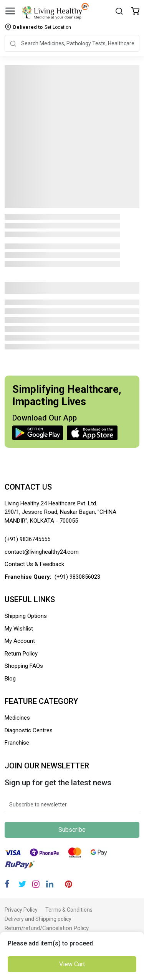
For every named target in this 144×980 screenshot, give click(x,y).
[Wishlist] (135, 12)
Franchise (17, 743)
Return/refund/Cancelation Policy (47, 928)
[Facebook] (7, 884)
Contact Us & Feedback (34, 564)
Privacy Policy (21, 910)
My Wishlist (19, 629)
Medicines (17, 718)
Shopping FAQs (24, 666)
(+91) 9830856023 (77, 577)
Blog (10, 679)
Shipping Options (26, 616)
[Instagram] (36, 884)
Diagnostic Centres (29, 730)
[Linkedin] (50, 884)
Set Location (42, 27)
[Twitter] (22, 884)
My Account (20, 641)
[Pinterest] (69, 884)
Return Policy (21, 654)
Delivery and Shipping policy (38, 919)
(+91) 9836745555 (27, 539)
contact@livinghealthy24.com (42, 552)
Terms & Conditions (69, 910)
